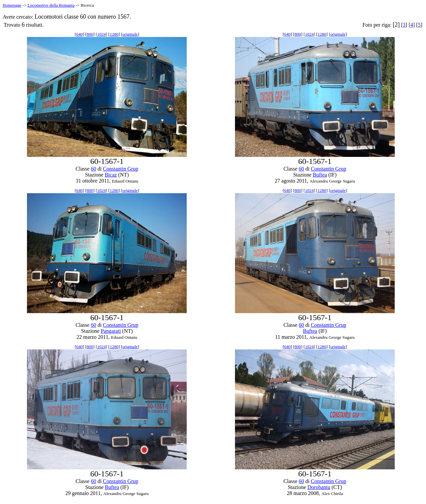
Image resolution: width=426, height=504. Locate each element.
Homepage (12, 5)
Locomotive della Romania (51, 5)
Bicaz (111, 175)
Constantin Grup (120, 169)
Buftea (320, 175)
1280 (114, 34)
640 (80, 34)
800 (90, 34)
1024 (102, 34)
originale (130, 34)
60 (94, 169)
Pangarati (111, 331)
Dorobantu (319, 487)
